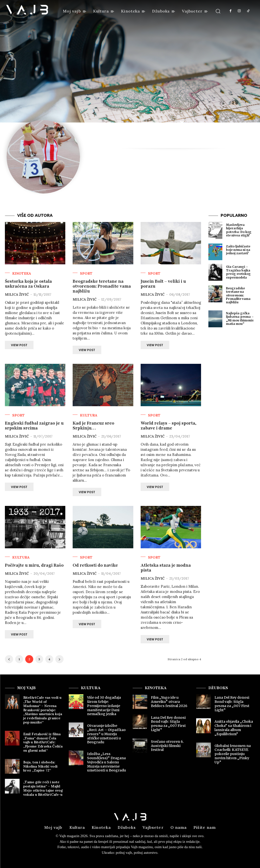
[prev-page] (9, 659)
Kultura (89, 415)
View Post (19, 345)
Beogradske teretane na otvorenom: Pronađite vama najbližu (102, 286)
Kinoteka (22, 273)
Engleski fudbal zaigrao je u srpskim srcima (34, 426)
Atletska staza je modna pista (166, 568)
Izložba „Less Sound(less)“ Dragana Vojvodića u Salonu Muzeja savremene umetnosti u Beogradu (107, 762)
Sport (86, 273)
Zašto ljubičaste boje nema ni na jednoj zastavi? (238, 250)
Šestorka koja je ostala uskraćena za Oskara (28, 284)
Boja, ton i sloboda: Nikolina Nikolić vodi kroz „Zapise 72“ (40, 766)
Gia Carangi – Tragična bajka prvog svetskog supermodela (238, 272)
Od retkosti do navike (95, 565)
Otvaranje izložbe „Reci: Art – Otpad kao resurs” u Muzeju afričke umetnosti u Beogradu (106, 734)
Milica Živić (17, 294)
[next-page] (59, 659)
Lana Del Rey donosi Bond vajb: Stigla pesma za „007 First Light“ (168, 724)
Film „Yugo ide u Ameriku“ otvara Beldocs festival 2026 (169, 702)
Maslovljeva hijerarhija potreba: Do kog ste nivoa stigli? (239, 230)
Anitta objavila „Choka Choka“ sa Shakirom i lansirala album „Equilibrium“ (234, 728)
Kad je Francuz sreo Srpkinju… (93, 426)
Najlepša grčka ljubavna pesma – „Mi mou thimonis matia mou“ (240, 318)
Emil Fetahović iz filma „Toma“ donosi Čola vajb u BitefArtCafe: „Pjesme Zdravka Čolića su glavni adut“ (43, 742)
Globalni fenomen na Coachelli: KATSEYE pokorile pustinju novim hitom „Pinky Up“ (233, 754)
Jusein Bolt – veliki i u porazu (163, 284)
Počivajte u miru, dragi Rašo (34, 565)
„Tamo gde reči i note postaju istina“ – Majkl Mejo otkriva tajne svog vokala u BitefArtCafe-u (43, 788)
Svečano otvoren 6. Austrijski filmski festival (167, 746)
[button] (218, 11)
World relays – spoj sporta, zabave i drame (169, 426)
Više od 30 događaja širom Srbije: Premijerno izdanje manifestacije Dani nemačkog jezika (104, 706)
